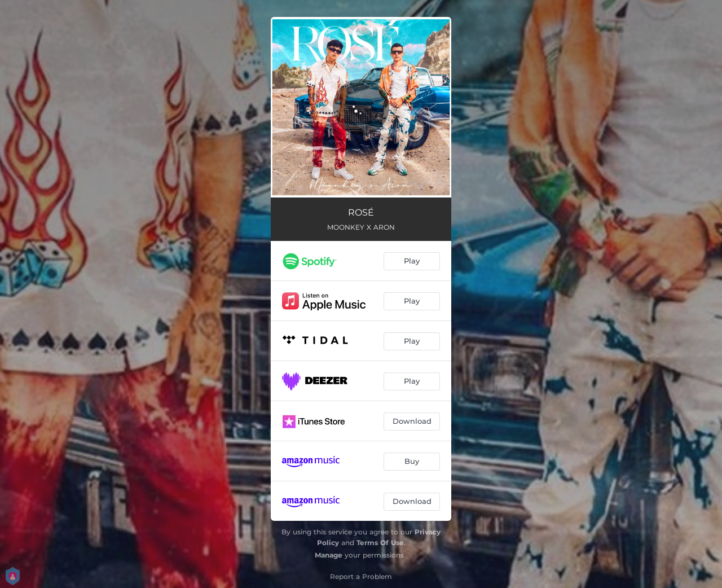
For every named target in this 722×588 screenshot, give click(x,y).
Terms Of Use (380, 543)
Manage (329, 555)
